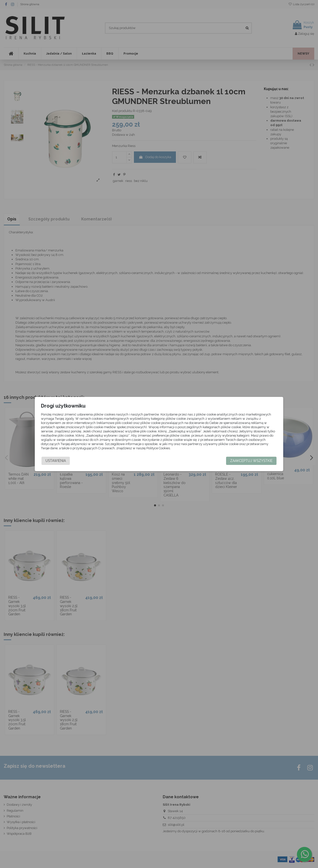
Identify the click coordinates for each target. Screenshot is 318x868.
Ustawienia (59, 461)
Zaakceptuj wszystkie (248, 461)
